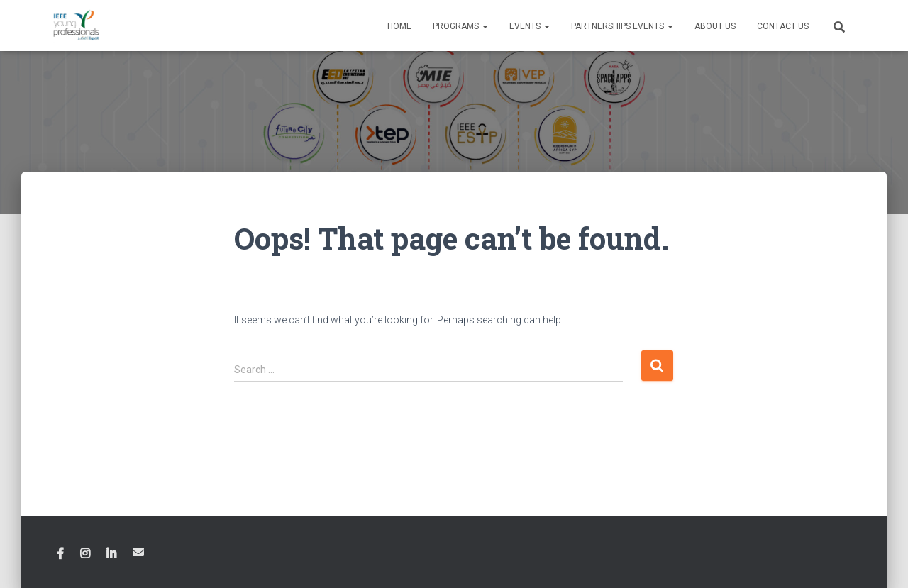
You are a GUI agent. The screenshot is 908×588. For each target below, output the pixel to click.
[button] (485, 26)
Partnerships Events (622, 26)
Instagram (85, 554)
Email (138, 552)
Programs (460, 26)
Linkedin (111, 554)
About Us (715, 26)
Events (530, 26)
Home (399, 26)
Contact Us (783, 26)
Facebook (60, 554)
